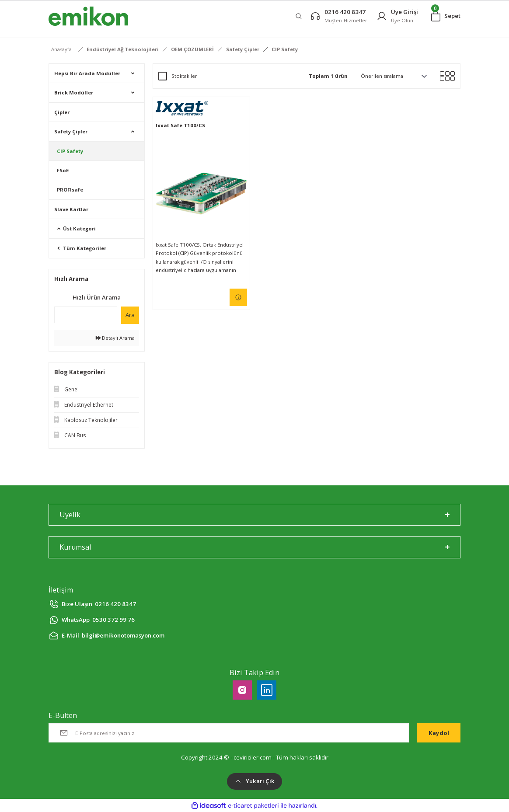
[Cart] (446, 16)
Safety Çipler (71, 131)
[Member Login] (397, 16)
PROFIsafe (70, 190)
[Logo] (88, 16)
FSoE (63, 170)
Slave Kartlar (71, 209)
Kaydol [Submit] (439, 733)
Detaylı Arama (115, 338)
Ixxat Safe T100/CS (180, 125)
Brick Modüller (74, 92)
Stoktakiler (184, 76)
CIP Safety (285, 49)
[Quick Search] (86, 315)
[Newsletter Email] (229, 733)
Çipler (62, 112)
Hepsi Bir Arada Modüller (87, 73)
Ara (130, 315)
